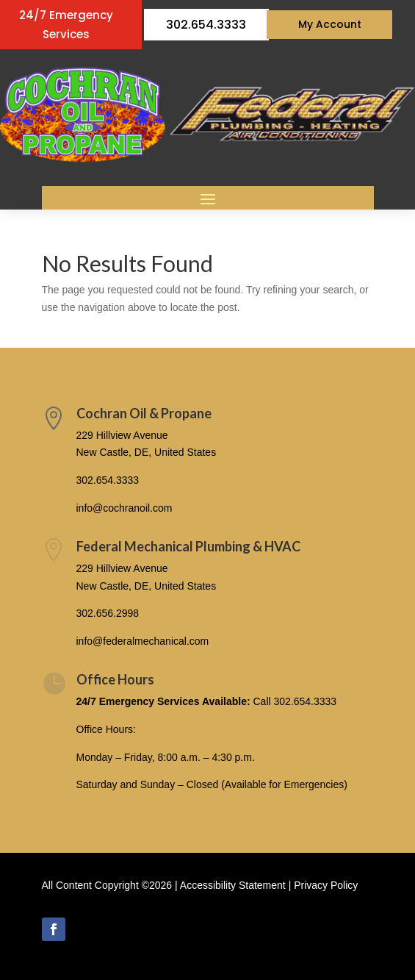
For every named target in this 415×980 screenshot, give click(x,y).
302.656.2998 (108, 613)
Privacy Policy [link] (326, 885)
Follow (95, 929)
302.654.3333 (206, 25)
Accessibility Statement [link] (233, 885)
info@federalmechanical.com (143, 641)
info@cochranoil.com (124, 508)
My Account (330, 24)
